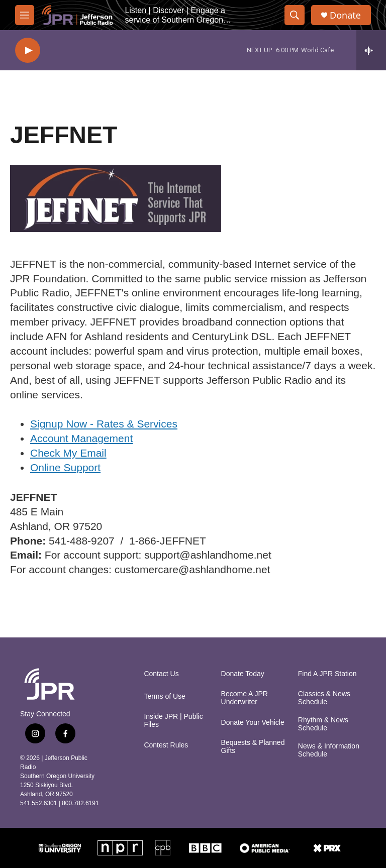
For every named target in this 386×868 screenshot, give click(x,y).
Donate (345, 15)
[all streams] (371, 50)
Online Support (65, 467)
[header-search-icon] (295, 15)
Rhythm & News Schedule (323, 724)
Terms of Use (164, 696)
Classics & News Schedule (324, 698)
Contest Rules (166, 745)
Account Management (81, 438)
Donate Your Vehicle (253, 723)
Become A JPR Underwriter (245, 698)
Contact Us (161, 674)
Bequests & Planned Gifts (253, 747)
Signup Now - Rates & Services (104, 424)
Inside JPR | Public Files (173, 721)
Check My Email (68, 453)
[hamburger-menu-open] (25, 15)
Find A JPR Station (327, 674)
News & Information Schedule (329, 750)
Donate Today (243, 674)
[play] (28, 50)
